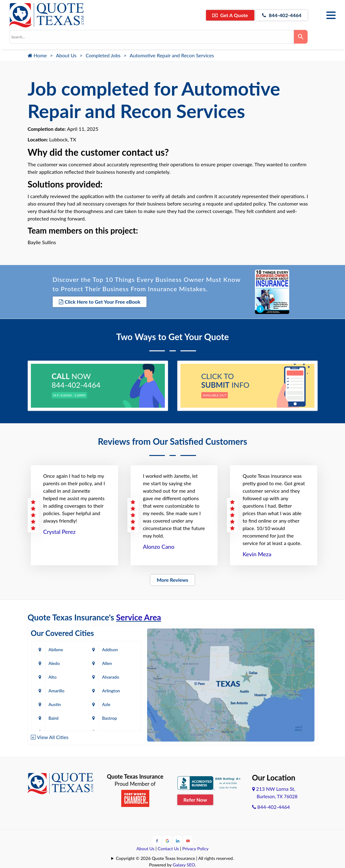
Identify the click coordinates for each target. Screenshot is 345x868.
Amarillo (57, 691)
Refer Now (195, 800)
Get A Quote (230, 15)
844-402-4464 (282, 15)
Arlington (111, 691)
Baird (54, 718)
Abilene (56, 650)
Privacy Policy (195, 849)
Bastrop (110, 718)
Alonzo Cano (159, 547)
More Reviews (172, 580)
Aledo (54, 663)
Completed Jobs (103, 55)
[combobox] (152, 37)
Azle (106, 704)
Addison (110, 650)
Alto (53, 677)
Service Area (139, 617)
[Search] (301, 37)
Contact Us (168, 849)
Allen (107, 663)
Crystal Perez (60, 532)
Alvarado (111, 677)
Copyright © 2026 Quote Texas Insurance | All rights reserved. (175, 858)
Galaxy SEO (184, 865)
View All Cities (53, 737)
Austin (55, 704)
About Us (66, 55)
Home (37, 55)
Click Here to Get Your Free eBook (100, 302)
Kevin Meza (257, 554)
